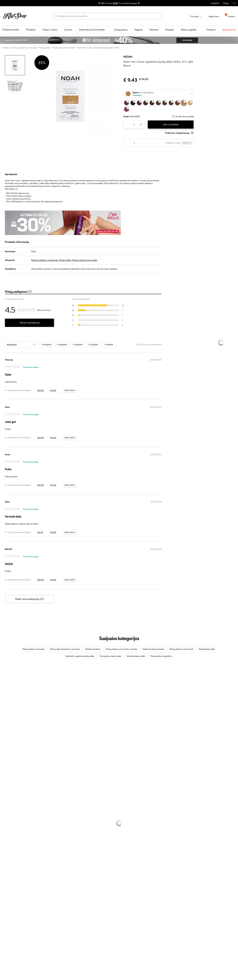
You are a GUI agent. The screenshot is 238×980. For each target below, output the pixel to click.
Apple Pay (10, 921)
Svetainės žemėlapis (14, 931)
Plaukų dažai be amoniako (85, 260)
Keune (3, 722)
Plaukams (31, 30)
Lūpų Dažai (5, 875)
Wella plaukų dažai (207, 649)
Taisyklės (9, 915)
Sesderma (4, 687)
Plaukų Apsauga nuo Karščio (13, 821)
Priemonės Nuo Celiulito (11, 840)
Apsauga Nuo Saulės (9, 846)
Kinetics (4, 760)
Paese (3, 728)
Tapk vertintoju (89, 915)
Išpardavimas (229, 30)
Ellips (2, 732)
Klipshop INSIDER (13, 924)
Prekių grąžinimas (71, 903)
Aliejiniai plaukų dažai (136, 656)
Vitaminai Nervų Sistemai (12, 894)
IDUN (3, 782)
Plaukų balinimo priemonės (182, 649)
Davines (4, 671)
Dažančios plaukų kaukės (153, 649)
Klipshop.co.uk (89, 936)
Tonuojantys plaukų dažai (110, 656)
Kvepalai (170, 30)
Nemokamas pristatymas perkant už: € (23, 903)
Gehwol (4, 725)
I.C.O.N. (4, 697)
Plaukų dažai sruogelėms (161, 656)
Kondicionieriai (7, 805)
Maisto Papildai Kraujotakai (12, 900)
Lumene (4, 792)
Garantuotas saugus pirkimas (193, 903)
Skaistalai (4, 871)
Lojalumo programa (91, 921)
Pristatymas (49, 924)
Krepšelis (229, 16)
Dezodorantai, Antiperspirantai (14, 843)
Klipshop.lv (87, 933)
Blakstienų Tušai (7, 868)
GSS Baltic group (91, 930)
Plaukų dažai (65, 260)
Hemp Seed (5, 779)
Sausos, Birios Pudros (9, 862)
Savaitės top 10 (89, 918)
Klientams (49, 911)
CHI (2, 767)
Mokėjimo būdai (51, 921)
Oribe (3, 754)
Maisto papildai (189, 30)
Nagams (139, 30)
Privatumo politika (13, 918)
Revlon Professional (9, 751)
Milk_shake (5, 674)
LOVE (115, 3)
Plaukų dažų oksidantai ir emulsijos (65, 649)
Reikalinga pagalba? (130, 911)
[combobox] (159, 94)
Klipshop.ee (88, 939)
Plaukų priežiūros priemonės (45, 260)
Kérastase (4, 684)
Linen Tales (5, 712)
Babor (3, 678)
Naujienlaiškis (188, 911)
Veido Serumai (7, 833)
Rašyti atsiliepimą (30, 323)
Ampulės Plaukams (8, 811)
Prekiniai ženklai (11, 30)
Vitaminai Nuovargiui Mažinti (13, 884)
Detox (3, 890)
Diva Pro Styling (7, 744)
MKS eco (4, 757)
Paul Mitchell (6, 786)
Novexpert (5, 795)
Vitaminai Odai (7, 887)
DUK (7, 927)
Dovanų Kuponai (51, 927)
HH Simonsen (6, 773)
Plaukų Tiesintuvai (8, 814)
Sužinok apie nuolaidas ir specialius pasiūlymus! (203, 915)
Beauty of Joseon (8, 703)
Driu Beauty (6, 735)
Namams (154, 30)
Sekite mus (126, 932)
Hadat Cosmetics (8, 748)
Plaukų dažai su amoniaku (34, 649)
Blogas (226, 3)
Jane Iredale (6, 693)
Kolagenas (5, 881)
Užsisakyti (190, 928)
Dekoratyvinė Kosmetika (92, 30)
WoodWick (5, 709)
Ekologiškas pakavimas (131, 903)
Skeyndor (4, 741)
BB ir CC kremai (7, 865)
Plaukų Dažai (6, 824)
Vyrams (68, 30)
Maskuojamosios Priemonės (12, 859)
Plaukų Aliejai (6, 808)
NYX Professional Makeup (12, 719)
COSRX (3, 716)
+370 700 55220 (129, 915)
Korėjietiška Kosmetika (10, 849)
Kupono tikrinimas (52, 931)
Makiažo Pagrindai (8, 852)
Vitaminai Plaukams (9, 878)
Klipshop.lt (10, 911)
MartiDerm (5, 706)
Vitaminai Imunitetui (9, 897)
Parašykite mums (129, 920)
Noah (128, 57)
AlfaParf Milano (7, 776)
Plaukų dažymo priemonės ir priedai (122, 649)
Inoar (2, 681)
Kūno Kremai (6, 830)
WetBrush (5, 690)
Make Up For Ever (8, 789)
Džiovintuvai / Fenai (9, 817)
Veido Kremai (6, 827)
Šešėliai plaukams (93, 649)
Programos (88, 911)
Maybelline (5, 700)
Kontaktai (215, 3)
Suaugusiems (121, 30)
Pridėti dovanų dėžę (185, 117)
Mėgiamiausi (212, 16)
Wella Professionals (9, 738)
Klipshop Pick (89, 924)
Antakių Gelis (6, 856)
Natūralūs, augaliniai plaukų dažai (80, 656)
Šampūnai (4, 801)
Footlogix (4, 763)
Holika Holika (6, 770)
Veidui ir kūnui (50, 30)
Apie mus (48, 915)
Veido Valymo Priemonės (11, 836)
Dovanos (211, 30)
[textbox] (159, 94)
